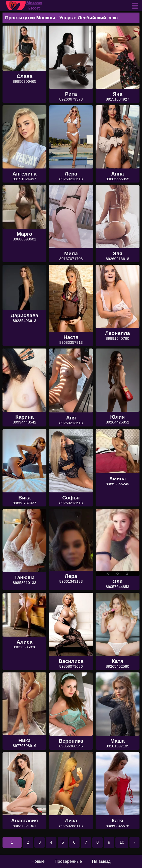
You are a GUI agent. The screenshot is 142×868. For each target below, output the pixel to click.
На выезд (101, 861)
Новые (38, 861)
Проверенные (68, 861)
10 (122, 842)
